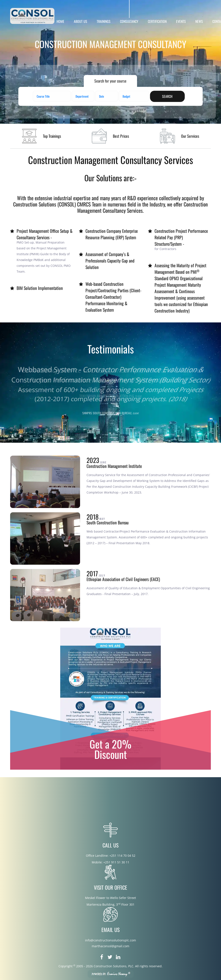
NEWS (199, 21)
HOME (60, 21)
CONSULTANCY (129, 21)
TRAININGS (104, 21)
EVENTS (181, 21)
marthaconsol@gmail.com (110, 946)
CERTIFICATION (157, 21)
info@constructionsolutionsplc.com (110, 940)
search (167, 96)
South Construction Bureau (108, 522)
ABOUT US (81, 21)
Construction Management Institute (114, 466)
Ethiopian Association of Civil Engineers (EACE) (123, 579)
